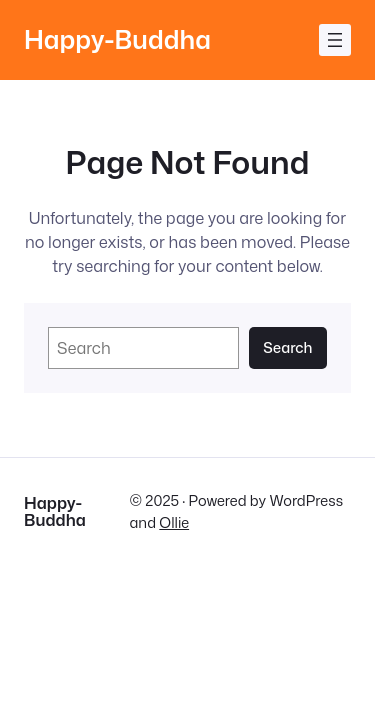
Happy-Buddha (117, 39)
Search (287, 347)
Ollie (174, 522)
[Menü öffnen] (335, 40)
